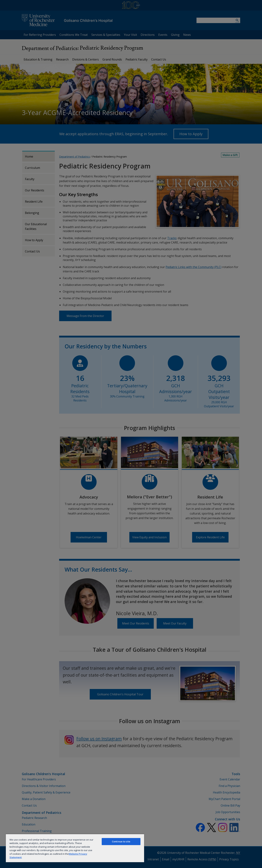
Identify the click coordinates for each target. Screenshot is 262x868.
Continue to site (121, 841)
